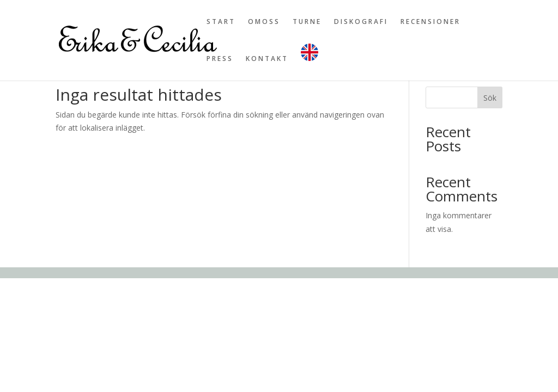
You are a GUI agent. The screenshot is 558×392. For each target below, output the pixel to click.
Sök (490, 98)
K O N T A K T (266, 59)
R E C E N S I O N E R (430, 22)
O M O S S (263, 22)
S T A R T (220, 22)
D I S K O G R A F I (360, 22)
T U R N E (306, 22)
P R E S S (219, 59)
